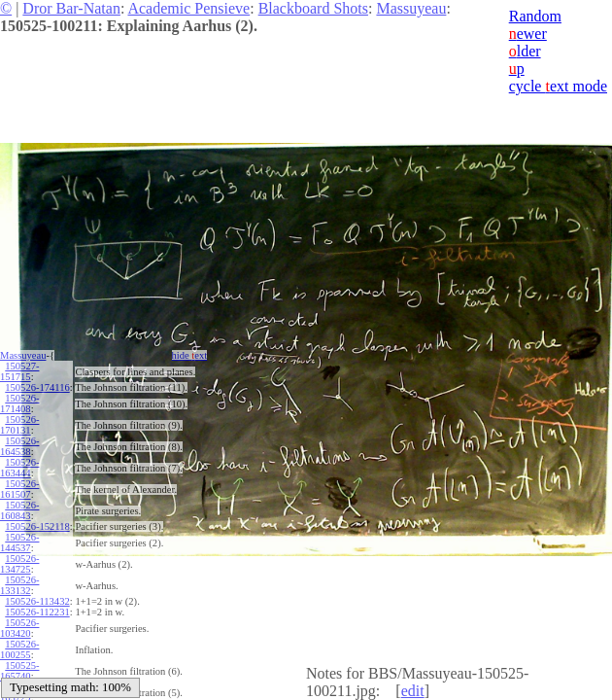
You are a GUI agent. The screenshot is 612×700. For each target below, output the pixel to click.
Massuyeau (411, 8)
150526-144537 (19, 542)
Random (535, 16)
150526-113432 (37, 601)
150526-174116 (37, 387)
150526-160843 (19, 510)
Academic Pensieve (188, 8)
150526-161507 (19, 489)
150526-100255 (19, 649)
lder (525, 51)
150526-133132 (19, 585)
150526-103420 (19, 628)
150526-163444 (19, 468)
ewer (528, 34)
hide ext (190, 355)
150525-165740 (19, 671)
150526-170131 (19, 425)
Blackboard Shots (313, 8)
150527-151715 (19, 371)
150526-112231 (37, 612)
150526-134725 (19, 564)
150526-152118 (37, 526)
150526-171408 (19, 403)
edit (413, 691)
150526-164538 (19, 446)
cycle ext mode (558, 86)
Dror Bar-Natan (71, 8)
